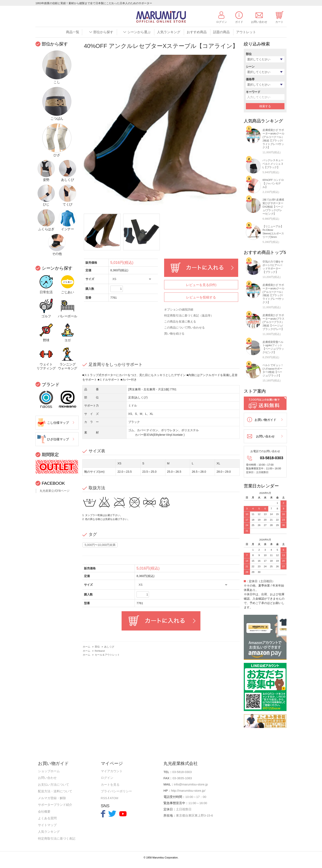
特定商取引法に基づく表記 (57, 838)
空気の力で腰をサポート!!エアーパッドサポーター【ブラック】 (273, 267)
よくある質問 (47, 818)
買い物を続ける (174, 334)
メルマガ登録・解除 (52, 798)
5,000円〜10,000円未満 (100, 545)
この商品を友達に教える (180, 321)
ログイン (222, 22)
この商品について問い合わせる (184, 327)
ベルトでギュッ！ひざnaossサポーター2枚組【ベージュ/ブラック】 (273, 370)
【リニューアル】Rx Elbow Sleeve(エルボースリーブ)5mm (273, 232)
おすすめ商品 (197, 32)
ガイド (239, 22)
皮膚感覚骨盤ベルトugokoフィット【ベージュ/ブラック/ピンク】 (273, 347)
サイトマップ (47, 825)
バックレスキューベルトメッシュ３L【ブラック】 (273, 164)
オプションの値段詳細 (179, 309)
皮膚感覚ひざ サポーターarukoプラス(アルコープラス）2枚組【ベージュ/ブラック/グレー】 (273, 322)
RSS (104, 798)
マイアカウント (112, 771)
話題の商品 (221, 32)
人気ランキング (169, 32)
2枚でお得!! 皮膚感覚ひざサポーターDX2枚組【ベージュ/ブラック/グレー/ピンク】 (273, 207)
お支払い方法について (54, 785)
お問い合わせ (259, 22)
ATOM (114, 798)
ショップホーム (49, 771)
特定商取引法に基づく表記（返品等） (189, 315)
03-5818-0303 (272, 458)
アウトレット (246, 32)
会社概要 (44, 811)
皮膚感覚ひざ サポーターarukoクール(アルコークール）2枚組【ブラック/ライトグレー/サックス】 (273, 139)
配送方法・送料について (55, 791)
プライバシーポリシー (116, 791)
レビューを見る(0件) (201, 285)
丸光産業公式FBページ (55, 491)
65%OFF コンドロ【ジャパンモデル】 (273, 183)
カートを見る (110, 785)
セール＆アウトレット (107, 655)
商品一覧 (73, 32)
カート (279, 22)
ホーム (87, 647)
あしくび (109, 647)
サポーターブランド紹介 (55, 805)
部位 (97, 647)
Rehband (100, 651)
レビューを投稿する (201, 297)
